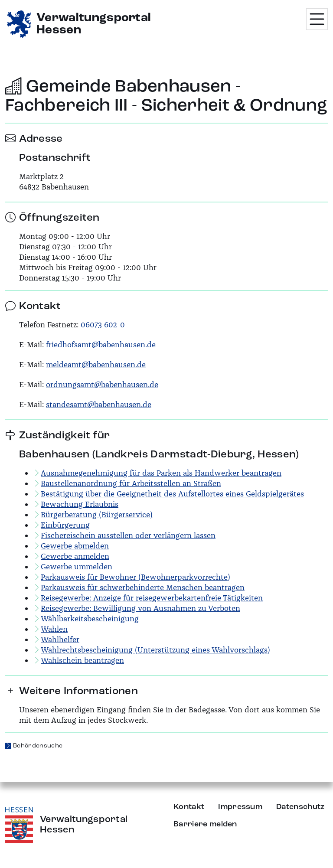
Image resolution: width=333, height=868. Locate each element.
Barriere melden (205, 824)
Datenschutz (300, 807)
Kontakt (189, 807)
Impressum (240, 807)
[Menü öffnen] (317, 19)
